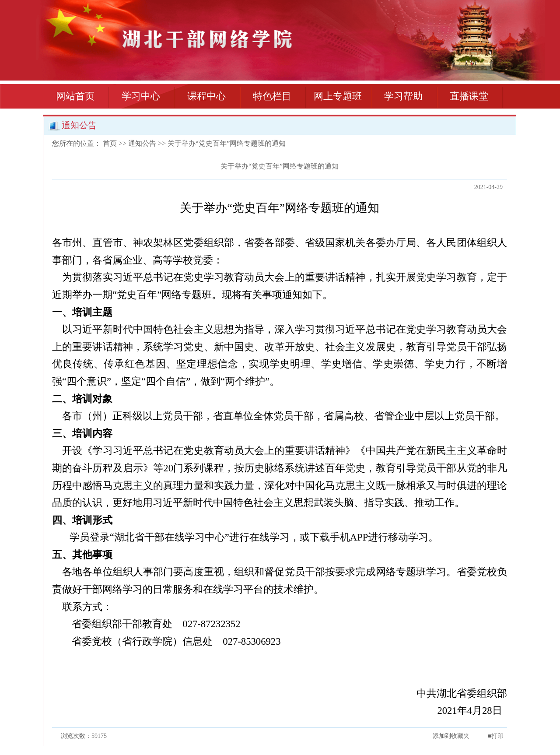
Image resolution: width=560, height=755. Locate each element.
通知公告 (142, 143)
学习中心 (141, 96)
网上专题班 (338, 96)
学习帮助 (403, 96)
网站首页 (75, 96)
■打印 (496, 736)
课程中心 (206, 96)
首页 (110, 143)
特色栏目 (272, 96)
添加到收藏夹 (451, 736)
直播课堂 (469, 96)
